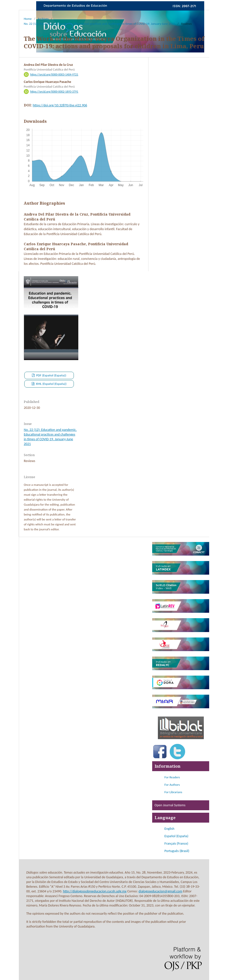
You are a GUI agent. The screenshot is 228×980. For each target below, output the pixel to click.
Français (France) (176, 844)
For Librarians (173, 792)
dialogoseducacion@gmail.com (160, 891)
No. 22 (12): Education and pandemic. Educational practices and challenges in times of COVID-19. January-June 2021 (100, 24)
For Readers (172, 777)
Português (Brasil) (177, 851)
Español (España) (176, 836)
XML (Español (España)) (51, 384)
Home (28, 19)
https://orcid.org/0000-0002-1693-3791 (54, 92)
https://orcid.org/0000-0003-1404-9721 (54, 74)
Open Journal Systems (170, 805)
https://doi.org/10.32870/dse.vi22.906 (60, 105)
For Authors (172, 785)
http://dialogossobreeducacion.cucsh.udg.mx (95, 891)
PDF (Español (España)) (51, 375)
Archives (43, 19)
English (170, 829)
